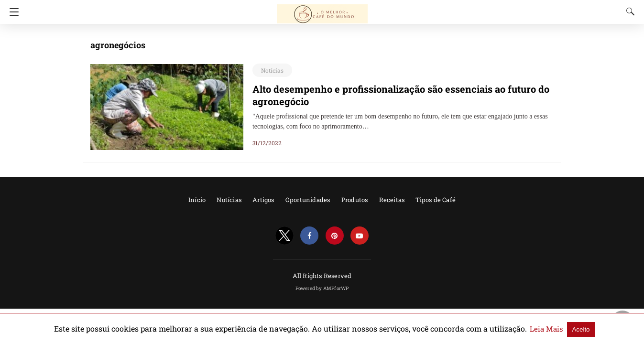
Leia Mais (513, 329)
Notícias (271, 70)
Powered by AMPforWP (322, 288)
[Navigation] (12, 12)
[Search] (628, 11)
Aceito (544, 329)
